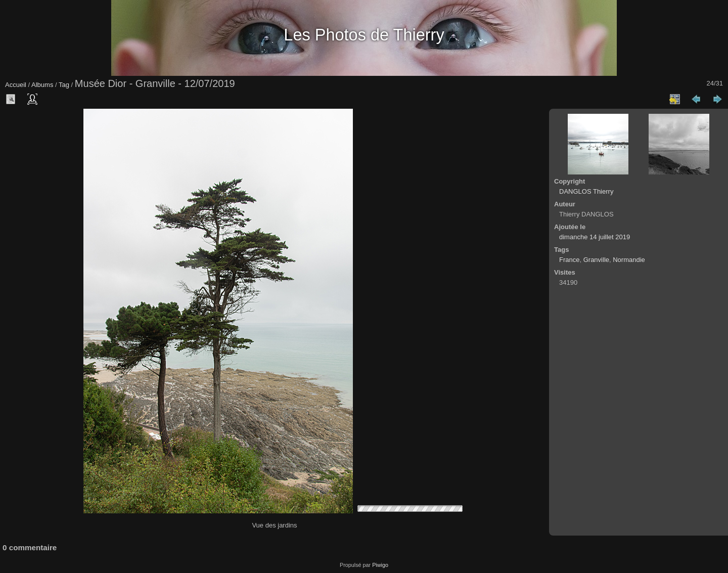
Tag (64, 85)
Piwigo (380, 565)
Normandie (629, 260)
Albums (42, 85)
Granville (596, 260)
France (569, 260)
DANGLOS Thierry (586, 191)
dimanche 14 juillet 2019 (595, 237)
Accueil (16, 85)
